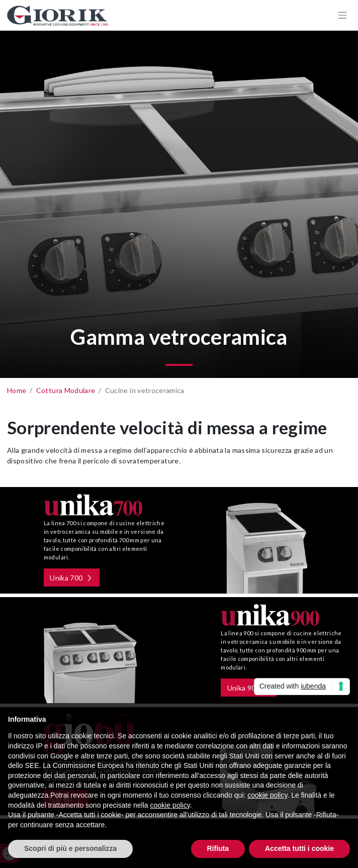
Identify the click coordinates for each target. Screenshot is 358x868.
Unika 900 (247, 688)
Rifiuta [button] (218, 848)
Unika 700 (63, 578)
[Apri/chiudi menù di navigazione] (342, 15)
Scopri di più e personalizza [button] (70, 848)
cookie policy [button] (267, 795)
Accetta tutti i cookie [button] (299, 848)
